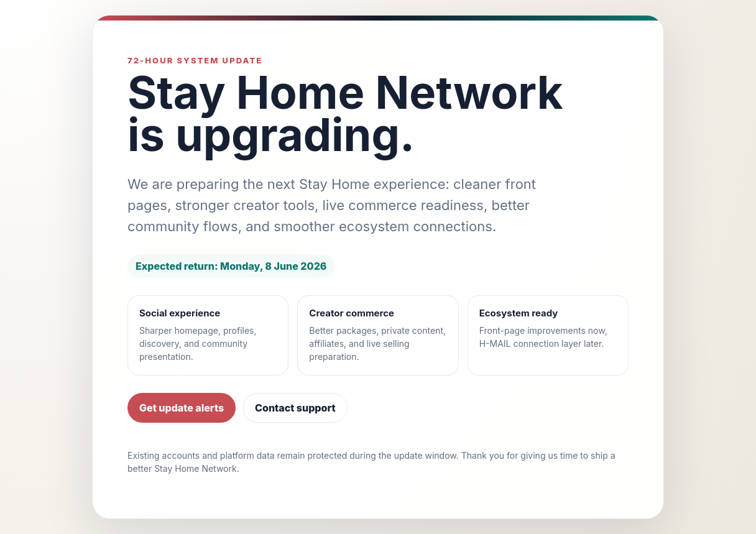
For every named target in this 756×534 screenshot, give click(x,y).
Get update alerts (182, 408)
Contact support (295, 408)
